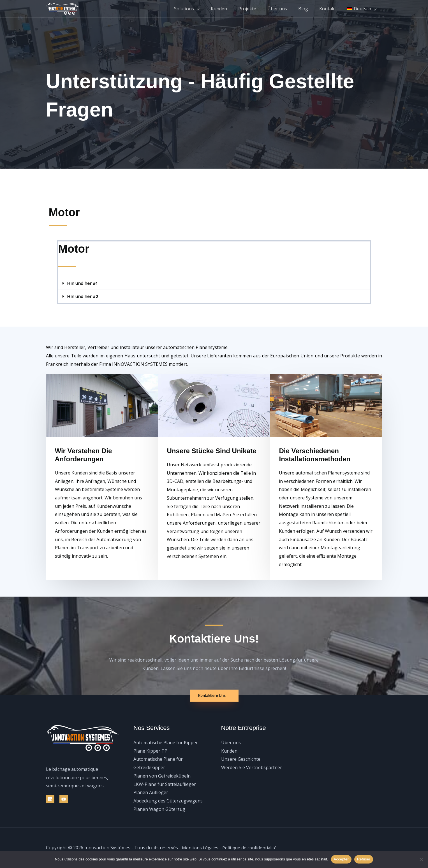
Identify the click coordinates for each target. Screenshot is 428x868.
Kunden (231, 9)
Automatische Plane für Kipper (166, 743)
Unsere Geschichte (241, 759)
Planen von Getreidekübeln (162, 776)
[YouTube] (64, 799)
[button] (214, 283)
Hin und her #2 (83, 296)
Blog (309, 9)
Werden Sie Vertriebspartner (252, 767)
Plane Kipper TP (150, 751)
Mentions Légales (201, 848)
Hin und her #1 (83, 283)
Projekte (257, 9)
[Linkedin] (50, 799)
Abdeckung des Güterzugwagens (168, 801)
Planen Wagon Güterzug (159, 809)
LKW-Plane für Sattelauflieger (165, 784)
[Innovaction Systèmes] (63, 8)
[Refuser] (421, 859)
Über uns (285, 9)
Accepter (341, 859)
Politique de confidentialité (251, 848)
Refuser (364, 859)
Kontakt (331, 9)
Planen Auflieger (151, 792)
